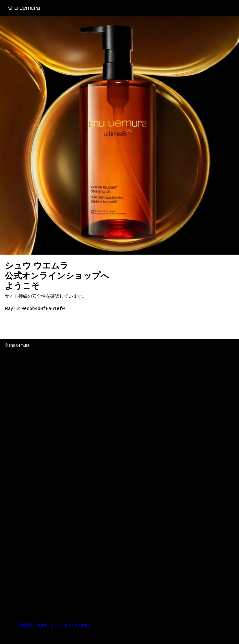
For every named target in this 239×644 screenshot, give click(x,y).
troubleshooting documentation (53, 625)
